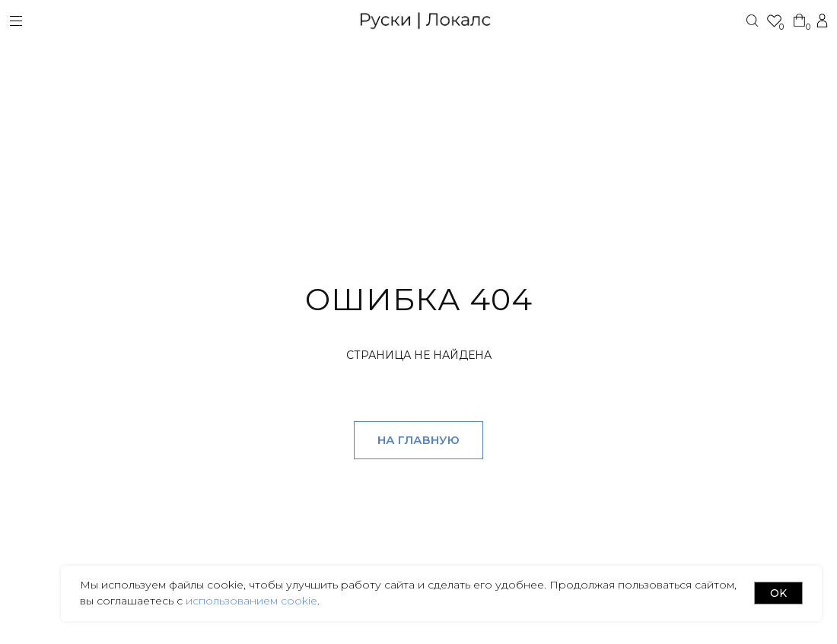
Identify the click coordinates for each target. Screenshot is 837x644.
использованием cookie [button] (250, 601)
